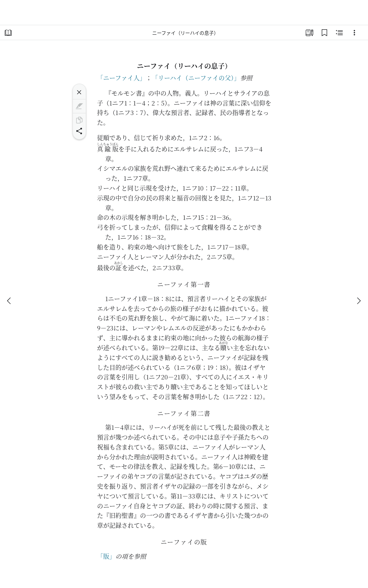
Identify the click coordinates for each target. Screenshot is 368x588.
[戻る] (10, 301)
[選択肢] (354, 33)
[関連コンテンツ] (339, 33)
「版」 (106, 556)
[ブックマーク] (324, 33)
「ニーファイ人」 (121, 78)
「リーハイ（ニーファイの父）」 (196, 78)
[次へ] (358, 301)
